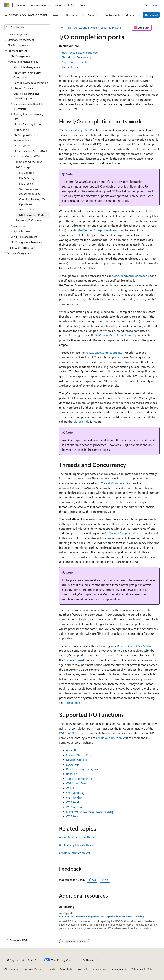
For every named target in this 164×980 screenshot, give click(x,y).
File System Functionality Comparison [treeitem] (27, 75)
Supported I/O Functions (76, 62)
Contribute (66, 969)
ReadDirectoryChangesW (82, 769)
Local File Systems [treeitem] (18, 34)
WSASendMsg (75, 793)
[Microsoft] (7, 5)
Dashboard (151, 15)
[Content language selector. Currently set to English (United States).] (21, 960)
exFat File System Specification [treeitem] (31, 83)
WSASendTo (74, 797)
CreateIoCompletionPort (80, 130)
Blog (50, 969)
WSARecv (72, 816)
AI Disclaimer (12, 969)
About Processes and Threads (78, 837)
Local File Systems (111, 28)
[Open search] (147, 5)
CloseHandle (81, 421)
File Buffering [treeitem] (27, 178)
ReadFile (72, 774)
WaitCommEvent (77, 783)
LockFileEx (73, 764)
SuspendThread (74, 660)
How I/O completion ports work (80, 53)
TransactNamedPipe (79, 779)
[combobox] (27, 27)
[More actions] (156, 28)
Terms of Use (99, 969)
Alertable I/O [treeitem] (27, 209)
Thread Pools (72, 703)
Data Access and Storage (83, 28)
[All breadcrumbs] (62, 28)
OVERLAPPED (68, 733)
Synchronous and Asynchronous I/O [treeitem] (30, 191)
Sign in (156, 5)
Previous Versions (34, 969)
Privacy (81, 969)
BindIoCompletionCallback (76, 845)
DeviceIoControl (76, 760)
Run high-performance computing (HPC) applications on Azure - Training (102, 917)
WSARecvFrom (76, 807)
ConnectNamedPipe (79, 755)
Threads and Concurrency (77, 57)
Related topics (70, 67)
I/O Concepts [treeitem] (27, 173)
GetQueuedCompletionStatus (131, 276)
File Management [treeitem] (20, 56)
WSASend (72, 802)
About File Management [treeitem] (27, 67)
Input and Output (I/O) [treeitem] (29, 162)
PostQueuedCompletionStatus (104, 352)
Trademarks (118, 969)
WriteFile (72, 788)
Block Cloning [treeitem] (21, 130)
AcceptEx (72, 750)
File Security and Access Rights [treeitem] (31, 151)
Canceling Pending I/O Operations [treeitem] (32, 202)
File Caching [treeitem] (26, 184)
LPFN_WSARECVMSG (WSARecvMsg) (90, 812)
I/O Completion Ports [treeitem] (32, 215)
